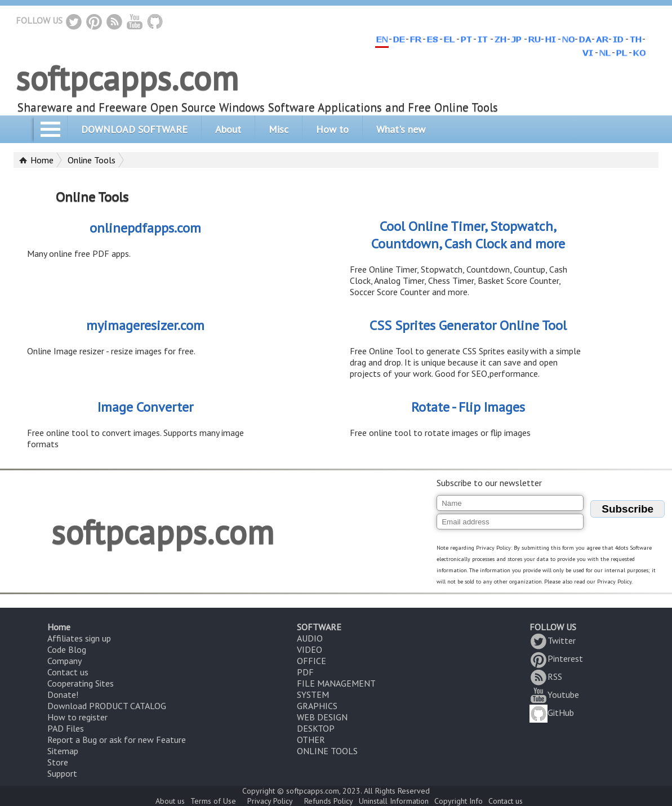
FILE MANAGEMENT (336, 683)
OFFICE (311, 661)
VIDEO (310, 649)
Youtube (554, 694)
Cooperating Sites (81, 683)
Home (42, 160)
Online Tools (92, 160)
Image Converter (145, 407)
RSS (546, 676)
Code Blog (67, 649)
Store (58, 762)
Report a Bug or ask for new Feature (117, 740)
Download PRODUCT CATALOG (107, 706)
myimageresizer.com (145, 325)
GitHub (552, 713)
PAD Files (66, 728)
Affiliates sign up (79, 638)
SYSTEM (313, 694)
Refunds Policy (329, 801)
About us (170, 801)
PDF (305, 672)
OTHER (311, 740)
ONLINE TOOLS (327, 751)
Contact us (68, 672)
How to (332, 129)
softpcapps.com (127, 78)
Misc (279, 129)
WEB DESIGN (322, 717)
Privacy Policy (270, 801)
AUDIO (310, 638)
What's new (401, 129)
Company (64, 661)
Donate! (63, 694)
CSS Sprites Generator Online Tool (468, 325)
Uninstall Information (394, 801)
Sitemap (63, 751)
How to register (77, 717)
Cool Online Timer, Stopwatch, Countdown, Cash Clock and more (468, 235)
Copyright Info (459, 801)
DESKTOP (316, 728)
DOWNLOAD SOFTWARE (134, 129)
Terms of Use (213, 801)
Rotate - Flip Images (468, 407)
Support (62, 773)
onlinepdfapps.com (145, 228)
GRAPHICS (317, 706)
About (228, 129)
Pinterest (556, 658)
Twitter (553, 640)
